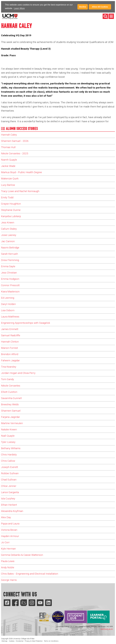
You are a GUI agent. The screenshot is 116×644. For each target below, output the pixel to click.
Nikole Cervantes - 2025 (15, 153)
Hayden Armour (10, 536)
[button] (26, 9)
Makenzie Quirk (10, 178)
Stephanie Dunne (11, 210)
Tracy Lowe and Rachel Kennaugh (20, 191)
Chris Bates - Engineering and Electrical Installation (30, 574)
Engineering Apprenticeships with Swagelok (26, 323)
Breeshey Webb (10, 404)
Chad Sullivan (9, 479)
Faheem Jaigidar (10, 360)
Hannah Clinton (10, 342)
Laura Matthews (10, 316)
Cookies (12, 641)
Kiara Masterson (10, 291)
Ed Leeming (8, 298)
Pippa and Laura (10, 523)
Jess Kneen (8, 222)
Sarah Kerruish (9, 254)
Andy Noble (8, 567)
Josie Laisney (9, 235)
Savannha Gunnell (11, 398)
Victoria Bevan (9, 530)
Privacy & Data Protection (34, 641)
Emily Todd (7, 197)
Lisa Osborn (8, 310)
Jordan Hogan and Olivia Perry (18, 373)
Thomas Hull (8, 147)
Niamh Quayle (9, 160)
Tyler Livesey (8, 442)
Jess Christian (9, 272)
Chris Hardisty (9, 454)
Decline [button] (83, 7)
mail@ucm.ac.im (107, 629)
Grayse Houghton (11, 203)
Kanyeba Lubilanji (11, 216)
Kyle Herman (8, 549)
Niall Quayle (8, 436)
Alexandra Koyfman (12, 511)
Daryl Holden (8, 304)
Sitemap (4, 641)
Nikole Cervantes (11, 385)
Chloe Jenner (9, 486)
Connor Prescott (10, 285)
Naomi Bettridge (10, 247)
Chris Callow (8, 461)
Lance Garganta (10, 492)
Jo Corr (5, 542)
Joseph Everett (10, 467)
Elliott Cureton (9, 392)
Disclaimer (20, 641)
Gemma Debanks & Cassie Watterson (22, 555)
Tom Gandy (7, 379)
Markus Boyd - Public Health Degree (21, 172)
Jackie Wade (8, 166)
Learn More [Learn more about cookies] (19, 8)
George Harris (9, 580)
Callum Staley (9, 229)
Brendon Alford (10, 354)
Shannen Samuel (11, 410)
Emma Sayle (8, 266)
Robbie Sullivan (10, 473)
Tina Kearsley (9, 367)
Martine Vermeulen (12, 423)
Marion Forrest (9, 348)
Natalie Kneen (9, 429)
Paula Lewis (8, 561)
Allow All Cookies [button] (100, 7)
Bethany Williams (11, 448)
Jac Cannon (8, 241)
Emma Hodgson (10, 279)
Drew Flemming (10, 260)
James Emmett (10, 329)
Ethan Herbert (9, 505)
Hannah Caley (9, 135)
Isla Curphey (8, 498)
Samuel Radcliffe (11, 335)
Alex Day (6, 517)
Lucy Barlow (8, 185)
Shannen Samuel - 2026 (15, 141)
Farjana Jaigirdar (10, 417)
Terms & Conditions (51, 641)
